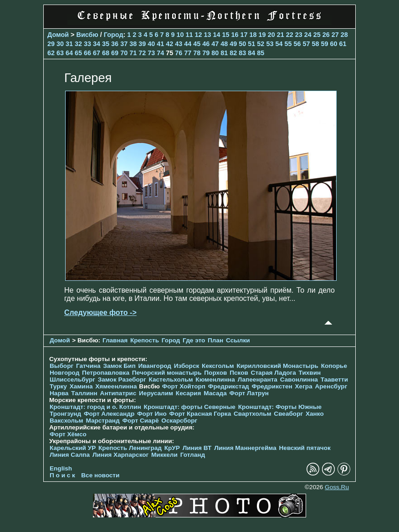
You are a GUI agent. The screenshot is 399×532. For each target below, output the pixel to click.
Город (114, 35)
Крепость (145, 340)
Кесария (189, 393)
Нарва (59, 393)
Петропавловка (106, 373)
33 (87, 44)
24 (308, 35)
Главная (115, 340)
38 (133, 44)
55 (288, 44)
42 (169, 44)
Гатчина (88, 366)
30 (60, 44)
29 (51, 44)
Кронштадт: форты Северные (190, 407)
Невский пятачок (305, 448)
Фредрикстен (272, 386)
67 (97, 53)
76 (179, 53)
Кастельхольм (171, 380)
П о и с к (62, 475)
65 (78, 53)
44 (188, 44)
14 (217, 35)
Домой (58, 35)
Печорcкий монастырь (167, 373)
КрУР (172, 448)
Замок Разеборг (122, 380)
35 (106, 44)
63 (60, 53)
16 (235, 35)
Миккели (164, 455)
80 (215, 53)
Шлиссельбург (72, 380)
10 (180, 35)
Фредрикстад (229, 386)
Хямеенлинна (116, 386)
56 (297, 44)
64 (69, 53)
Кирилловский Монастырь (277, 366)
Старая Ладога (274, 373)
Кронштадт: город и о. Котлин (95, 407)
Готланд (193, 455)
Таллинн (84, 393)
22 (290, 35)
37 (124, 44)
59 (324, 44)
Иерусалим (156, 393)
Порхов (215, 373)
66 (87, 53)
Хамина (81, 386)
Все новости (100, 475)
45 (197, 44)
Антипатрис (118, 393)
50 (242, 44)
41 (160, 44)
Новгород (64, 373)
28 (344, 35)
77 (188, 53)
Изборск (187, 366)
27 (335, 35)
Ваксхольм (66, 421)
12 (199, 35)
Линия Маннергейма (245, 448)
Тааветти (334, 380)
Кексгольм (218, 366)
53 (270, 44)
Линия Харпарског (120, 455)
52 (261, 44)
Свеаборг (288, 414)
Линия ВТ (197, 448)
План (215, 340)
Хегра (304, 386)
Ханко (315, 414)
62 (51, 53)
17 (244, 35)
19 (262, 35)
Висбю (87, 35)
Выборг (61, 366)
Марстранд (102, 421)
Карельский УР (73, 448)
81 (224, 53)
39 (142, 44)
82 (233, 53)
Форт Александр (109, 414)
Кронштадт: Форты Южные (280, 407)
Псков (239, 373)
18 (253, 35)
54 (279, 44)
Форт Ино (152, 414)
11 (189, 35)
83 (242, 53)
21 (281, 35)
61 (343, 44)
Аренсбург (331, 386)
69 (115, 53)
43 (179, 44)
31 (69, 44)
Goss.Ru (337, 487)
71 (133, 53)
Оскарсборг (179, 421)
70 (124, 53)
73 (151, 53)
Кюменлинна (215, 380)
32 (78, 44)
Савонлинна (299, 380)
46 (206, 44)
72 (142, 53)
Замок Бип (119, 366)
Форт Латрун (249, 393)
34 (97, 44)
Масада (215, 393)
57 (306, 44)
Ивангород (155, 366)
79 (206, 53)
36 (115, 44)
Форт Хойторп (184, 386)
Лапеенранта (258, 380)
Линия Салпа (70, 455)
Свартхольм (253, 414)
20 (271, 35)
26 (326, 35)
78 (197, 53)
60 (333, 44)
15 (226, 35)
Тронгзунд (65, 414)
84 (251, 53)
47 (215, 44)
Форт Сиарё (140, 421)
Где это (194, 340)
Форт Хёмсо (68, 434)
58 (315, 44)
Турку (58, 386)
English (61, 468)
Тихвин (310, 373)
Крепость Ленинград (130, 448)
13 (208, 35)
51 (251, 44)
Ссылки (238, 340)
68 (106, 53)
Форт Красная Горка (200, 414)
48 (224, 44)
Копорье (334, 366)
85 (261, 53)
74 (160, 53)
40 (151, 44)
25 (317, 35)
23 (299, 35)
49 (233, 44)
